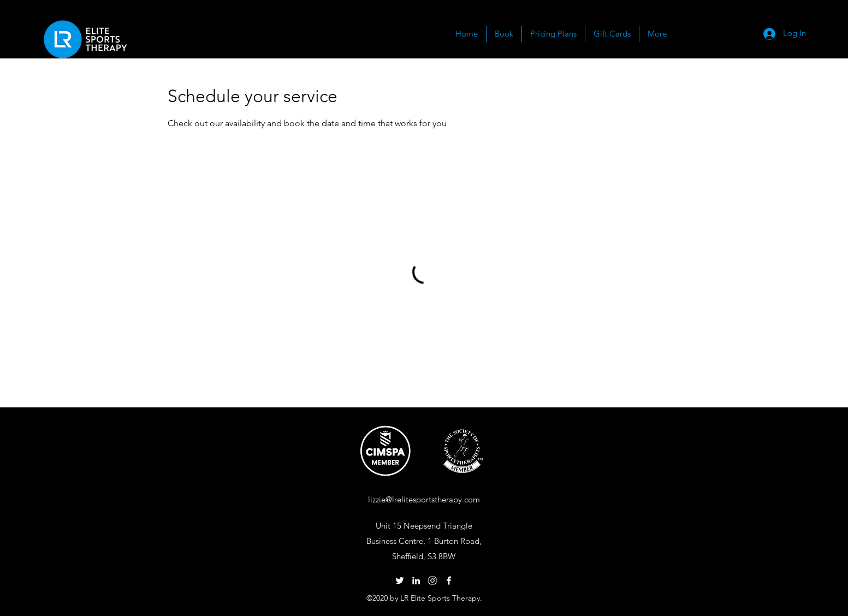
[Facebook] (449, 581)
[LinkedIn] (416, 581)
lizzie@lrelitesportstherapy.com (424, 499)
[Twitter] (400, 581)
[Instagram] (432, 581)
